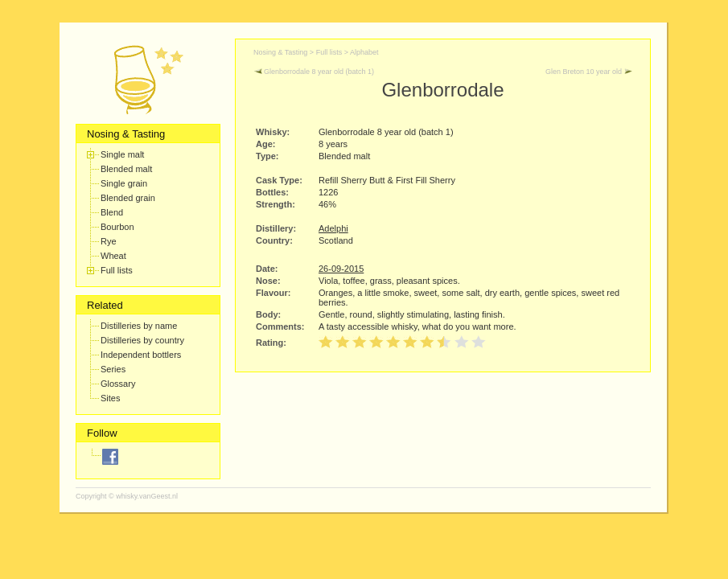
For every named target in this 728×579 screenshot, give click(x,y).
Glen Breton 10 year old (589, 72)
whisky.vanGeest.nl (147, 496)
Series (113, 369)
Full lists (117, 270)
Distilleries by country (142, 340)
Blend (112, 212)
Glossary (118, 384)
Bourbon (117, 227)
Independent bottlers (141, 355)
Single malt (122, 154)
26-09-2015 (341, 269)
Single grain (124, 183)
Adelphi (333, 228)
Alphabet (364, 52)
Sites (110, 398)
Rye (109, 241)
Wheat (113, 256)
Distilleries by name (139, 326)
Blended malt (126, 169)
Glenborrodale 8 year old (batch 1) (314, 72)
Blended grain (128, 198)
